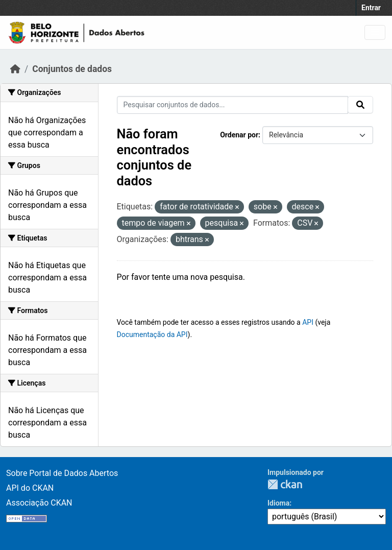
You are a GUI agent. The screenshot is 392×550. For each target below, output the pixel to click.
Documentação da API (152, 334)
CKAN (285, 484)
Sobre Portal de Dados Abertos (62, 473)
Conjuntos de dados (72, 69)
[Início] (15, 69)
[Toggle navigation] (375, 32)
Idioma (278, 503)
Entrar (371, 8)
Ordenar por (239, 135)
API (308, 322)
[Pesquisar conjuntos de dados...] (233, 105)
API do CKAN (30, 488)
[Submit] (360, 105)
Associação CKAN (39, 503)
